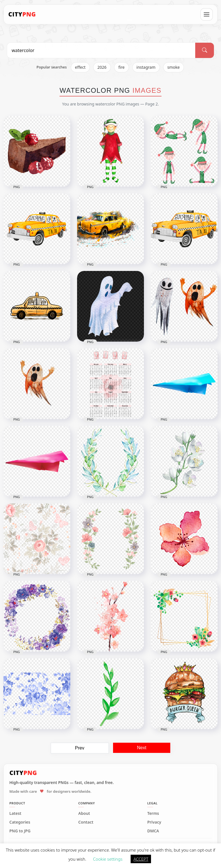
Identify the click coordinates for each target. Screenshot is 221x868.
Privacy (154, 822)
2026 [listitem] (102, 67)
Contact (86, 822)
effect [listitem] (80, 67)
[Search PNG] (101, 50)
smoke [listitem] (174, 67)
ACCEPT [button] (141, 859)
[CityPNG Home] (22, 14)
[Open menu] (207, 14)
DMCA (153, 831)
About (84, 813)
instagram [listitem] (146, 67)
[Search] (205, 50)
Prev (80, 748)
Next (142, 748)
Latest (15, 813)
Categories (20, 822)
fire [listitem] (122, 67)
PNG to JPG (20, 831)
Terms (153, 813)
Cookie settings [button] (108, 859)
